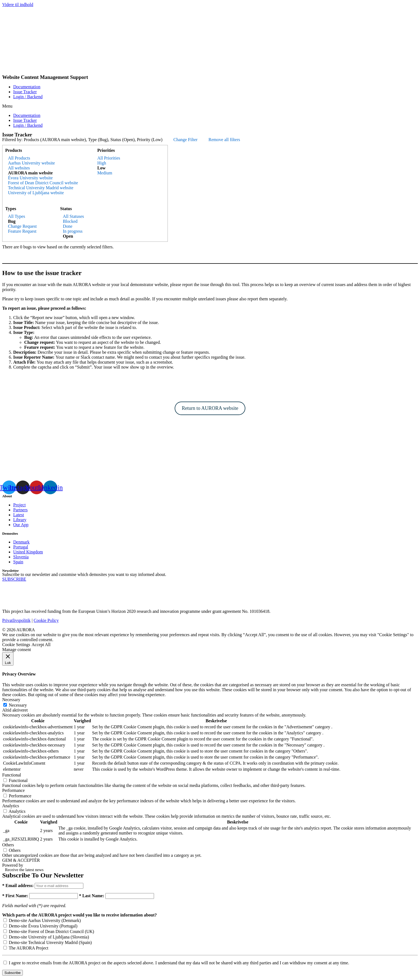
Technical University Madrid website (41, 188)
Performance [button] (13, 790)
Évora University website (30, 178)
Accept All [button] (41, 645)
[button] (210, 106)
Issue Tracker (25, 92)
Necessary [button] (11, 700)
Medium (105, 173)
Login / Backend (28, 97)
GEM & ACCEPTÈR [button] (21, 860)
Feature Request (22, 231)
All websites (19, 168)
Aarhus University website (31, 163)
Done (68, 226)
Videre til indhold (18, 5)
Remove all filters (224, 140)
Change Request (22, 226)
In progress (73, 231)
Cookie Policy (46, 620)
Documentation (27, 87)
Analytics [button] (11, 806)
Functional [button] (12, 775)
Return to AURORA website (210, 408)
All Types (17, 216)
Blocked (70, 221)
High (102, 163)
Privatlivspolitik (16, 620)
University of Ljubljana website (36, 193)
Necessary (18, 705)
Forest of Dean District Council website (43, 183)
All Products (19, 158)
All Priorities (109, 158)
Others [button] (8, 845)
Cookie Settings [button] (16, 645)
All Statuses (73, 216)
